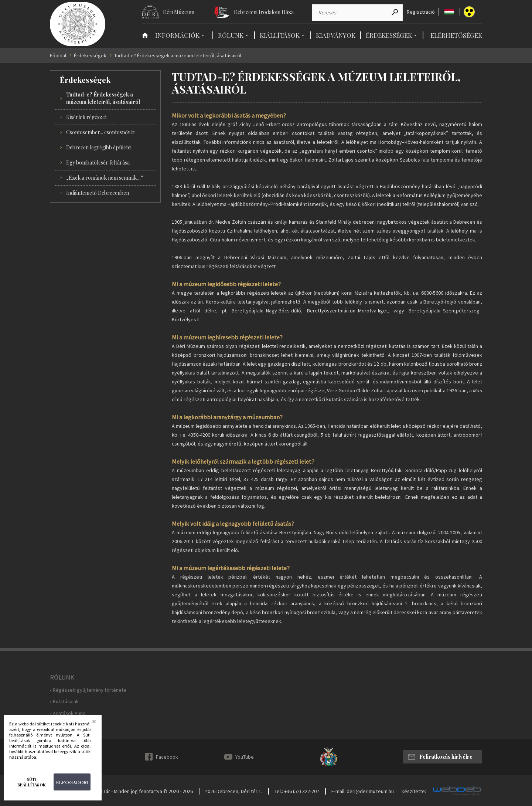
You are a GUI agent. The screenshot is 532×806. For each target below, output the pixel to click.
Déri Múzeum (179, 12)
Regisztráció (421, 12)
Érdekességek (389, 35)
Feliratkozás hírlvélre (446, 757)
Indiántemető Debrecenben (98, 193)
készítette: (414, 791)
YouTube (245, 757)
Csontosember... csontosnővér (101, 132)
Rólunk (231, 35)
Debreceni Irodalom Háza (264, 12)
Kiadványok (336, 35)
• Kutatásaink (64, 702)
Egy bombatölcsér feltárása (98, 162)
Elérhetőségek (456, 35)
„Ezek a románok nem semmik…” (105, 178)
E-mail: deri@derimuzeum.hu (363, 791)
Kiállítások (280, 35)
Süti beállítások (32, 782)
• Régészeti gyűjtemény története (88, 690)
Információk (177, 35)
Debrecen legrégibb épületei (99, 147)
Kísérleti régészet (86, 117)
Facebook (167, 757)
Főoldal (58, 56)
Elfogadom (72, 782)
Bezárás (99, 724)
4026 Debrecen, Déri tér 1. (234, 791)
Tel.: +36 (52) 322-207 (297, 791)
